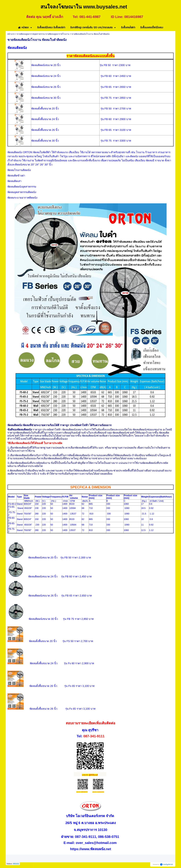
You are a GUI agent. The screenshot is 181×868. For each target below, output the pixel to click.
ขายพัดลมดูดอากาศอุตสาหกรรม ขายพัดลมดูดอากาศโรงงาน (43, 34)
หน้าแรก (11, 34)
